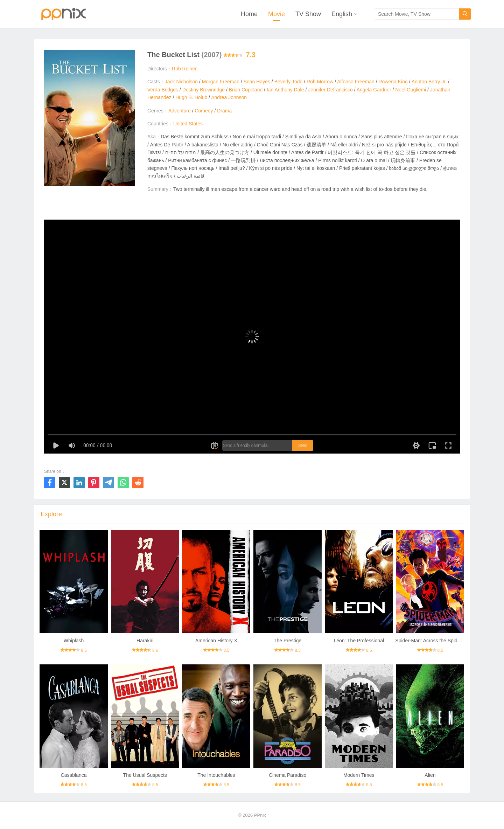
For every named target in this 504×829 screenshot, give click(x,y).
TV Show (308, 14)
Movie (276, 14)
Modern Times (359, 775)
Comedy (204, 111)
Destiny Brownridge (204, 90)
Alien (430, 775)
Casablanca (74, 775)
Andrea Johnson (229, 97)
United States (188, 124)
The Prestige (288, 641)
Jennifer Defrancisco (330, 90)
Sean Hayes (257, 82)
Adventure (180, 111)
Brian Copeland (246, 90)
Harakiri (145, 641)
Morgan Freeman (221, 82)
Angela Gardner (374, 90)
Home (249, 14)
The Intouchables (216, 775)
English (342, 14)
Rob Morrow (320, 82)
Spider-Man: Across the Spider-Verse (435, 641)
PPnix (260, 815)
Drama (224, 111)
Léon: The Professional (359, 641)
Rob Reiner (184, 69)
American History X (216, 641)
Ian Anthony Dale (285, 90)
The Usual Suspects (145, 775)
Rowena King (393, 82)
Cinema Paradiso (288, 775)
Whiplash (74, 641)
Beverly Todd (289, 82)
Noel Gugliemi (411, 90)
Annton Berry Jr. (429, 82)
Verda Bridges (163, 90)
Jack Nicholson (181, 82)
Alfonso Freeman (356, 82)
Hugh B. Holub (191, 97)
